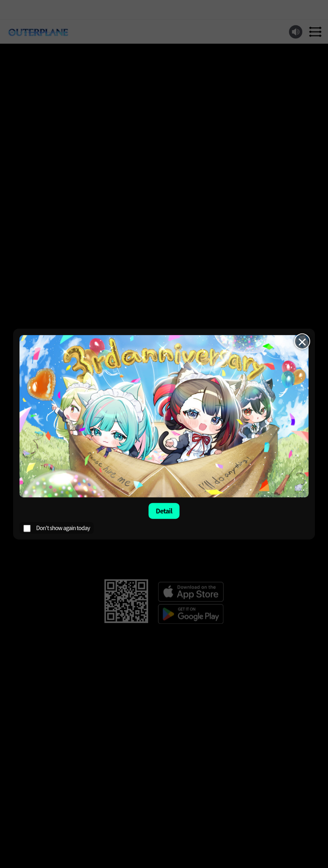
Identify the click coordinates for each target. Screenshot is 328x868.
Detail (164, 511)
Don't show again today (57, 528)
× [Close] (302, 341)
